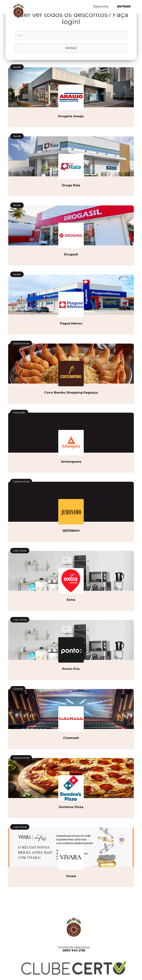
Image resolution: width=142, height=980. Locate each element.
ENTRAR (71, 48)
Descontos (101, 6)
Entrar (124, 6)
